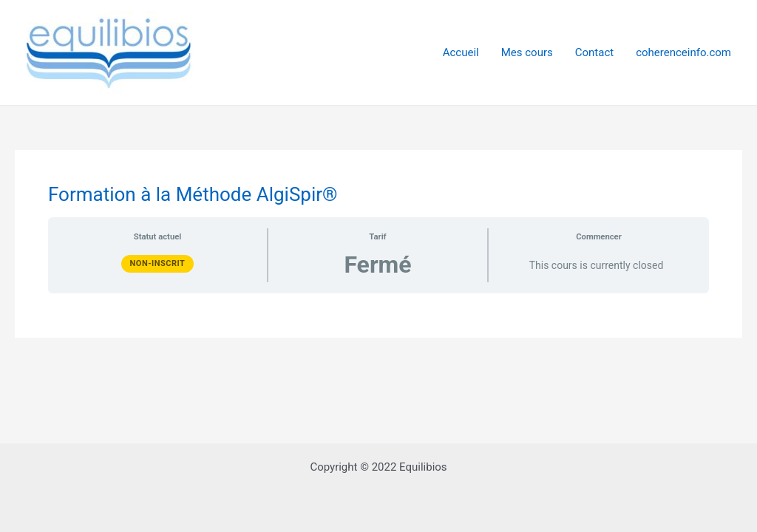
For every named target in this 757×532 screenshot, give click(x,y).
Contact (594, 52)
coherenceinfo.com (683, 52)
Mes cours (527, 52)
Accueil (461, 52)
